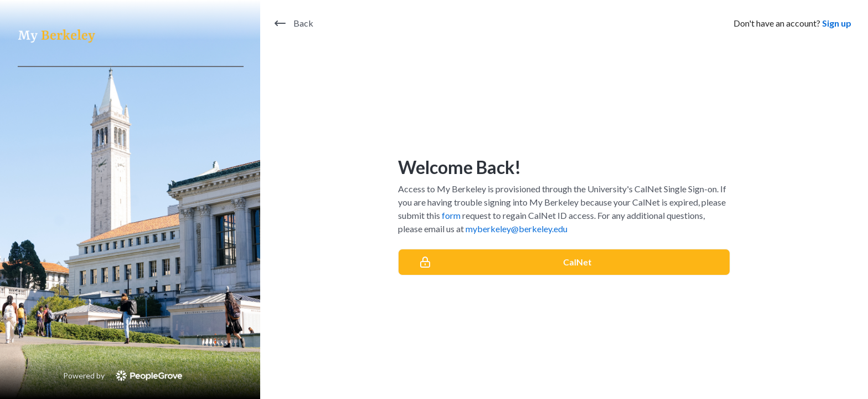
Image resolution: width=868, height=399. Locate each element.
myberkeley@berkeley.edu (516, 229)
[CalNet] (564, 262)
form (451, 215)
